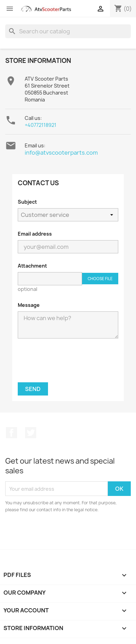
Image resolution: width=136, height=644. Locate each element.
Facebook (11, 433)
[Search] (68, 31)
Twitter (31, 433)
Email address (35, 234)
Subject (27, 202)
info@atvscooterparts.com (61, 153)
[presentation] (68, 363)
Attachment (32, 266)
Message (29, 305)
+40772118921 (41, 125)
